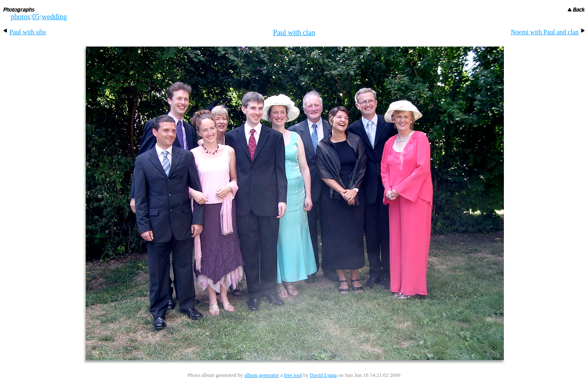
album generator (262, 375)
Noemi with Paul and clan (548, 32)
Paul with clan (294, 33)
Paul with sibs (25, 32)
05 (36, 17)
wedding (54, 17)
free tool (293, 375)
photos (20, 17)
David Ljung (323, 375)
